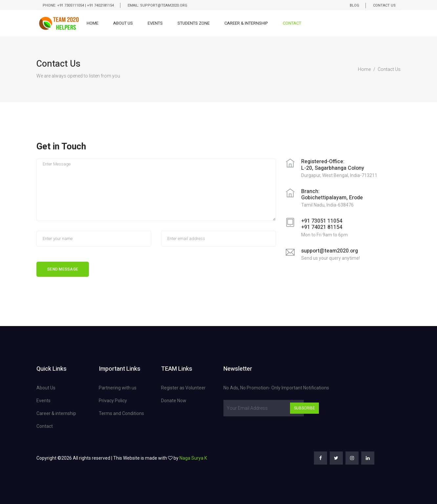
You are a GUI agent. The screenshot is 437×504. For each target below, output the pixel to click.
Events (155, 23)
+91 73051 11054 (322, 221)
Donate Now (174, 401)
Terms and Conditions (121, 413)
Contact (292, 23)
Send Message (63, 269)
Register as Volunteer (183, 388)
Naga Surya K (193, 458)
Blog (354, 5)
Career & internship (56, 413)
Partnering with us (118, 388)
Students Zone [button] (194, 23)
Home (93, 23)
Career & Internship (246, 23)
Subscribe (304, 408)
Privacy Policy (113, 401)
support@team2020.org (330, 251)
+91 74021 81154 (322, 227)
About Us (123, 23)
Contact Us (384, 5)
